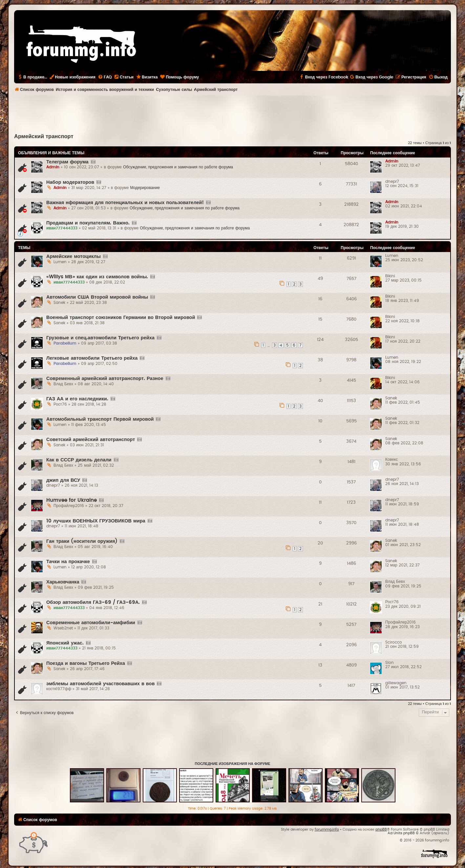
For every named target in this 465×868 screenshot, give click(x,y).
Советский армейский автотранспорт (91, 440)
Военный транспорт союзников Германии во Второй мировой (121, 318)
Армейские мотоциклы (74, 256)
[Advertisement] (233, 114)
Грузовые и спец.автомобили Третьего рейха (100, 338)
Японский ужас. (65, 643)
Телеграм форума (67, 162)
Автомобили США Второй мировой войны (97, 297)
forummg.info (327, 829)
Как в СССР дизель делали (79, 460)
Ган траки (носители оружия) (82, 541)
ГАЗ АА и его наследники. (77, 399)
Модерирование (145, 188)
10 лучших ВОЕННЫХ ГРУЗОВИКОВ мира (96, 521)
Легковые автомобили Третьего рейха (92, 358)
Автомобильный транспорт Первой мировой (100, 419)
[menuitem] (105, 77)
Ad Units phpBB (401, 833)
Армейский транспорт (44, 137)
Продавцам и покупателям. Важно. (88, 223)
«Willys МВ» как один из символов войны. (97, 277)
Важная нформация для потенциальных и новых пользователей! (125, 203)
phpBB (381, 829)
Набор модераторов (70, 182)
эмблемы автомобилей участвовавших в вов (100, 684)
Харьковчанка (63, 582)
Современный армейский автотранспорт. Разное (105, 379)
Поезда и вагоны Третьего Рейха (86, 663)
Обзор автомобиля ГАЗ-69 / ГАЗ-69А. (93, 602)
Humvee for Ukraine (72, 500)
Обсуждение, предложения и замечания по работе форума (178, 167)
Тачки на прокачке (68, 562)
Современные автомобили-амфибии (91, 623)
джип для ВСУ (63, 480)
